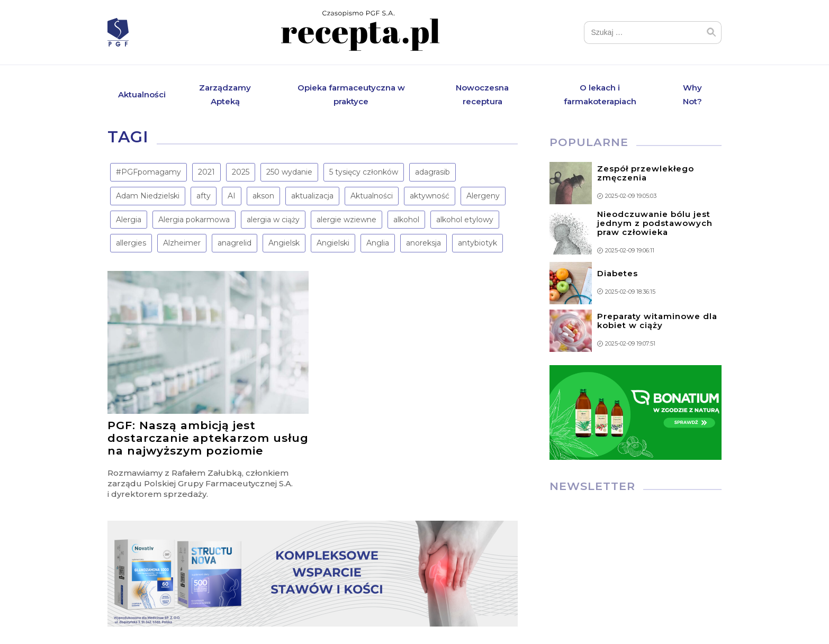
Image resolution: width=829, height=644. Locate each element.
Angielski (333, 243)
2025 (241, 172)
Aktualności (142, 94)
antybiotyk (477, 243)
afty (204, 196)
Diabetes (618, 273)
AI (232, 196)
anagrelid (235, 243)
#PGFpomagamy (148, 172)
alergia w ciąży (273, 220)
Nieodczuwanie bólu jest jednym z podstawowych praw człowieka (655, 223)
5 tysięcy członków (364, 172)
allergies (131, 243)
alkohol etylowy (465, 220)
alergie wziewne (346, 220)
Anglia (378, 243)
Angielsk (284, 243)
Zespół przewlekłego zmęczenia (646, 173)
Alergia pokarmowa (194, 220)
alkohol (406, 220)
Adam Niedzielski (148, 196)
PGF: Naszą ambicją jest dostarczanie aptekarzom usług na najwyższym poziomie (208, 438)
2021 (206, 172)
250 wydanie (289, 172)
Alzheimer (182, 243)
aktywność (430, 196)
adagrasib (432, 172)
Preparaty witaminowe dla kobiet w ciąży (657, 321)
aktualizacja (312, 196)
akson (263, 196)
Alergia (129, 220)
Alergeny (483, 196)
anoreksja (423, 243)
